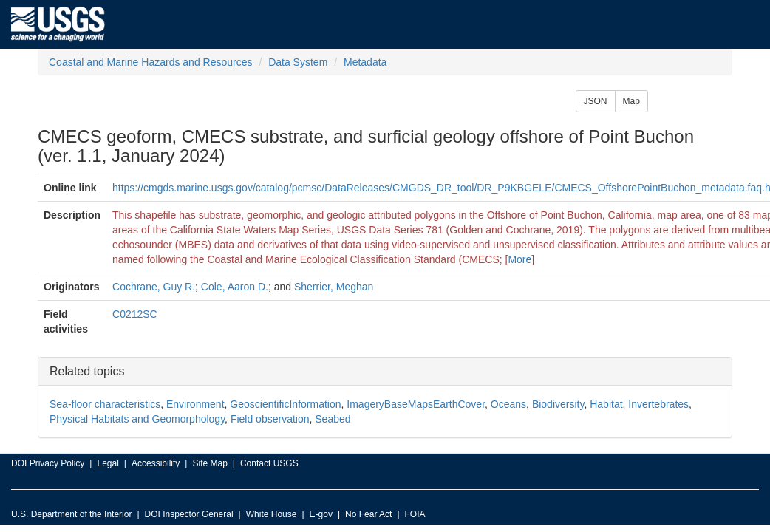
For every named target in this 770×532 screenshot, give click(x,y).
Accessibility (156, 463)
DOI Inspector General (189, 514)
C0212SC (135, 314)
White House (272, 514)
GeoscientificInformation (285, 404)
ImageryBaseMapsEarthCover (416, 404)
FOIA (415, 514)
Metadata (365, 62)
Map (631, 101)
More (519, 259)
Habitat (606, 404)
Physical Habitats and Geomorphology (137, 419)
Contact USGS (269, 463)
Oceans (508, 404)
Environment (195, 404)
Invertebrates (658, 404)
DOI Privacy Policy (48, 463)
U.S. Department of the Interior (71, 514)
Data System (298, 62)
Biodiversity (558, 404)
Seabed (333, 419)
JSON (596, 101)
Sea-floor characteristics (105, 404)
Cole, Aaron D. (235, 287)
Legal (108, 463)
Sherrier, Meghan (334, 287)
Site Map (209, 463)
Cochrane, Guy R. (154, 287)
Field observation (270, 419)
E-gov (321, 514)
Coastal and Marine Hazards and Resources (150, 62)
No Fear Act (368, 514)
